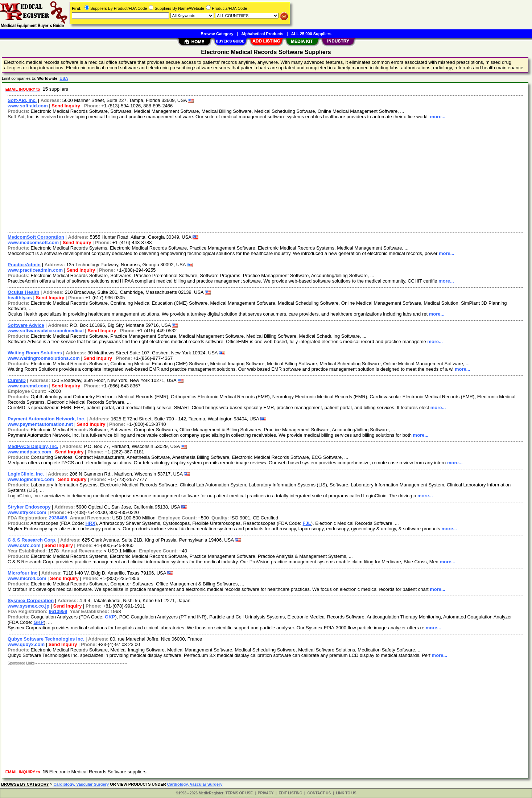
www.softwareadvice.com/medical (46, 331)
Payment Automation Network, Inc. (46, 419)
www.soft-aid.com (28, 106)
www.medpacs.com (29, 452)
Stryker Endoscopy (29, 507)
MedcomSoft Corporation (36, 237)
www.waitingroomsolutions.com (44, 358)
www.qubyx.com (26, 644)
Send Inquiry (66, 106)
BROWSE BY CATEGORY (25, 784)
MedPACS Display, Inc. (33, 446)
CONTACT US (319, 793)
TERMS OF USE (239, 793)
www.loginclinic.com (31, 479)
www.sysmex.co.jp (28, 606)
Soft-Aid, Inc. (22, 100)
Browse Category (217, 34)
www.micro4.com (27, 578)
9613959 (58, 611)
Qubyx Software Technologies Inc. (46, 639)
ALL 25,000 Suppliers (311, 34)
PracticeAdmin (24, 265)
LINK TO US (346, 793)
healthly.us (20, 298)
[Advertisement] (222, 178)
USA (64, 78)
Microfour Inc (22, 573)
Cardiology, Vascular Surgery (81, 784)
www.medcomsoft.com (33, 242)
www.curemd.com (28, 386)
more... (438, 117)
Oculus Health (23, 292)
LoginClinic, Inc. (26, 474)
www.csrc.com (24, 545)
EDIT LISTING (290, 793)
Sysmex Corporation (31, 600)
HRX (90, 523)
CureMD (17, 380)
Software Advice (26, 325)
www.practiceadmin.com (35, 270)
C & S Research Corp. (32, 540)
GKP (110, 617)
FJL (307, 523)
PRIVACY (266, 793)
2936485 (58, 518)
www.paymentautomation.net (40, 424)
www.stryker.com (27, 512)
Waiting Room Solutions (35, 353)
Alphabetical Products (262, 34)
